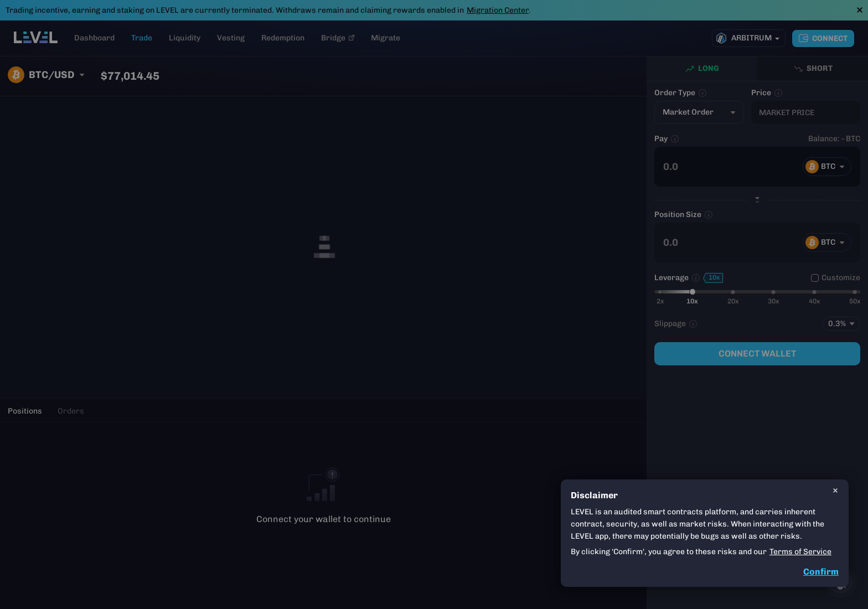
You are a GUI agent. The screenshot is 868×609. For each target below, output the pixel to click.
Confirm (821, 572)
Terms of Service (800, 552)
